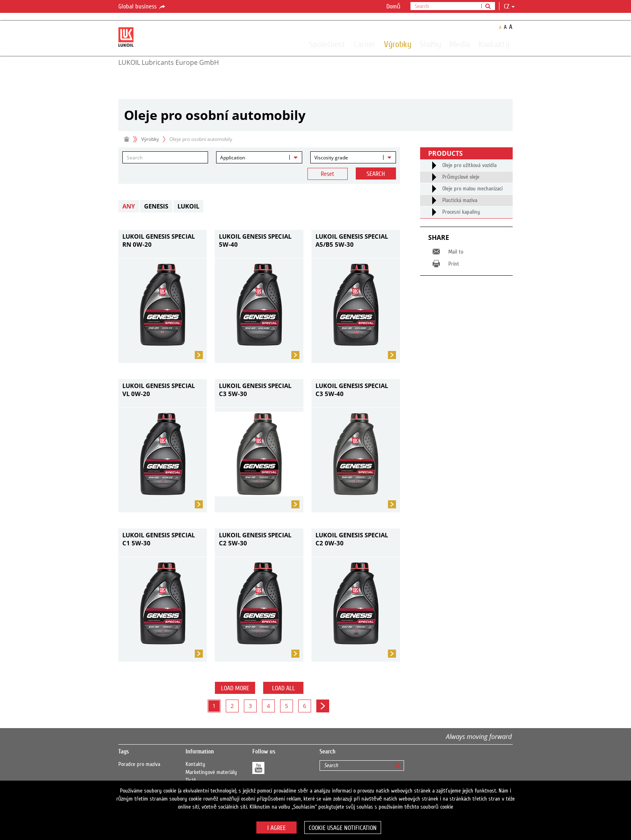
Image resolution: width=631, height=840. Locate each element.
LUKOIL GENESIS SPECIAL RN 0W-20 (159, 240)
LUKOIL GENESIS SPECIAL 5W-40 (255, 240)
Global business (142, 7)
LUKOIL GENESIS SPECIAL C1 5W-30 (159, 539)
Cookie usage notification (343, 828)
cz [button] (509, 6)
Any (129, 206)
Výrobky (398, 44)
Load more (235, 688)
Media (460, 44)
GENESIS (156, 206)
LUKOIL (188, 206)
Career (365, 44)
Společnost (327, 44)
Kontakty (494, 44)
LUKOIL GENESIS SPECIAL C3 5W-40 (352, 390)
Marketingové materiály (211, 772)
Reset (328, 174)
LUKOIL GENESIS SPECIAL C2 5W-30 (255, 539)
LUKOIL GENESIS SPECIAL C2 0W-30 (352, 539)
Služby (430, 44)
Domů (393, 6)
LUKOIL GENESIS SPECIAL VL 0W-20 (159, 390)
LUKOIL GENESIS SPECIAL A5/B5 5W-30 (352, 240)
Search (376, 174)
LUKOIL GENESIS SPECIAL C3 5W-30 (255, 390)
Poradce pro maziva (139, 764)
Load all (284, 688)
